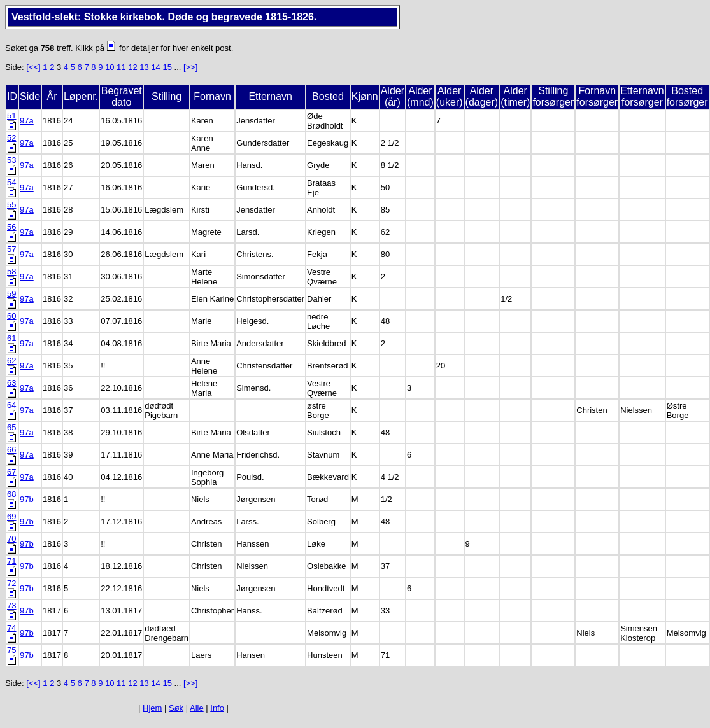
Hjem (152, 708)
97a (27, 121)
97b (27, 499)
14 (155, 67)
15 (167, 67)
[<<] (33, 67)
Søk (176, 708)
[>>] (190, 67)
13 (144, 67)
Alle (197, 708)
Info (217, 708)
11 (121, 67)
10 (110, 67)
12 (132, 67)
